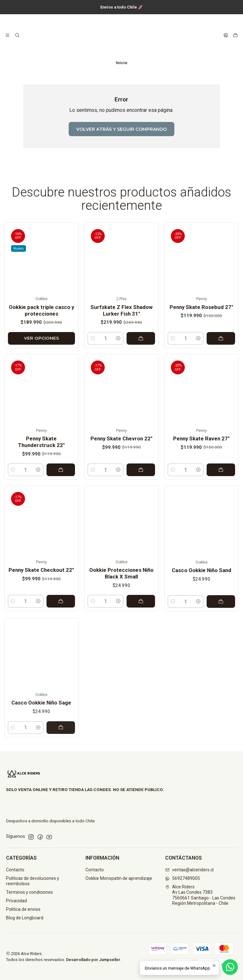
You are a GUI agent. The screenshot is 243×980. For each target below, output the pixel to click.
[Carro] (235, 35)
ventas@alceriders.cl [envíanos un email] (189, 870)
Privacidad (16, 901)
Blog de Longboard (25, 918)
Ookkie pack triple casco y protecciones (41, 326)
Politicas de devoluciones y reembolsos (33, 881)
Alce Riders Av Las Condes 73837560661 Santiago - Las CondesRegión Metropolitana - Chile (200, 895)
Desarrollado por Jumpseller (93, 960)
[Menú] (8, 35)
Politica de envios (23, 909)
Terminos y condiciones (29, 892)
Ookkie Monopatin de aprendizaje (119, 878)
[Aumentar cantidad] (118, 363)
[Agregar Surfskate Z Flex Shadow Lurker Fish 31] (141, 363)
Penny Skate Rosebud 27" (201, 338)
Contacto (15, 870)
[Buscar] (17, 35)
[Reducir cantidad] (93, 363)
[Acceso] (226, 35)
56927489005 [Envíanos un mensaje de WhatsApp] (183, 878)
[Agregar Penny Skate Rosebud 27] (221, 369)
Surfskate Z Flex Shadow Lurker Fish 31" (121, 335)
